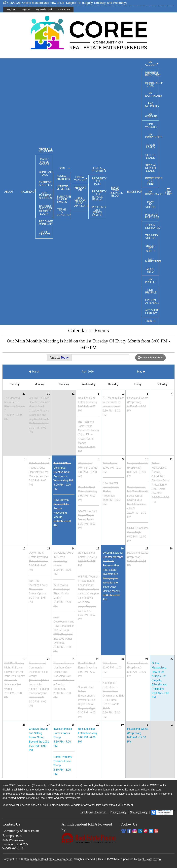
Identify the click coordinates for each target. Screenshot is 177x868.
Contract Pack (46, 173)
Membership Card (152, 84)
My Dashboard (44, 9)
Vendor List (80, 189)
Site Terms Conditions (93, 812)
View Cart (168, 192)
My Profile (151, 281)
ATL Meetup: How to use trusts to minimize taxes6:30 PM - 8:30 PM (113, 406)
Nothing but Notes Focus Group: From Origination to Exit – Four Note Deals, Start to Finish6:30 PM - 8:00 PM (113, 700)
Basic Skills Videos (44, 162)
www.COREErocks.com (16, 785)
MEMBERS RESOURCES (46, 150)
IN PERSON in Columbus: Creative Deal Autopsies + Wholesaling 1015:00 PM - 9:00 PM (63, 476)
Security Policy (139, 812)
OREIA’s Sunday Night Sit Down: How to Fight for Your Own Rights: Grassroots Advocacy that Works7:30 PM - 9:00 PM (15, 680)
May (141, 372)
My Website (151, 115)
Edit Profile (151, 291)
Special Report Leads (151, 168)
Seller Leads (150, 156)
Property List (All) (99, 181)
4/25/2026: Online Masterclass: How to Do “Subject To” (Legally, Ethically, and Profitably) (65, 3)
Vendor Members (63, 188)
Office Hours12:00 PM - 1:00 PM (112, 468)
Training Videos (152, 237)
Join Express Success (45, 195)
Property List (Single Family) (99, 195)
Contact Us (64, 9)
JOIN (62, 168)
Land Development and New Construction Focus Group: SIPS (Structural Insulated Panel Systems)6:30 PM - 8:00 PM (64, 634)
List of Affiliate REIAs (151, 358)
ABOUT (9, 192)
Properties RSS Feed (152, 181)
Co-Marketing (152, 260)
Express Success (45, 184)
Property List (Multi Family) (99, 211)
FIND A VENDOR (80, 179)
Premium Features (152, 216)
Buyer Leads (150, 146)
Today (65, 358)
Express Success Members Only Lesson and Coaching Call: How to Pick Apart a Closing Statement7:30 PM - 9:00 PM (64, 680)
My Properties (152, 136)
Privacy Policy (118, 812)
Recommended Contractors (46, 223)
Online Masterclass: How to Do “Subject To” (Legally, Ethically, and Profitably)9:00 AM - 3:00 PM (160, 680)
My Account (152, 63)
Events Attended (152, 302)
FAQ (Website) (152, 105)
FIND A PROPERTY (99, 169)
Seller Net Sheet (150, 248)
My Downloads (152, 193)
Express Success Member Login (45, 210)
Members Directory (152, 74)
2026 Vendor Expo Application (81, 202)
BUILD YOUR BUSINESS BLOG (116, 192)
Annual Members (63, 177)
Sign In (26, 9)
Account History (152, 312)
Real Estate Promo (149, 859)
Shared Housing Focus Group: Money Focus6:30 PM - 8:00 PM (88, 519)
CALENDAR (28, 192)
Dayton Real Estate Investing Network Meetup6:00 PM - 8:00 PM (39, 561)
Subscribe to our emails (64, 199)
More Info (150, 270)
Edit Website (151, 126)
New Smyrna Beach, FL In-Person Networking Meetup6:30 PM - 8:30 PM (62, 513)
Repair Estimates (152, 227)
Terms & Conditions (64, 212)
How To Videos (150, 204)
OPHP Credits (45, 233)
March (34, 372)
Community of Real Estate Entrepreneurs (48, 859)
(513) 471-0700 (13, 848)
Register (11, 9)
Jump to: (59, 358)
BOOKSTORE (134, 192)
